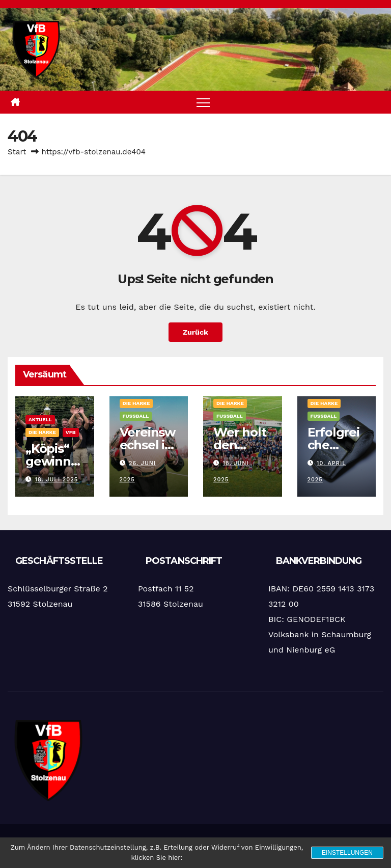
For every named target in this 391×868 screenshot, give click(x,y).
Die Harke (42, 432)
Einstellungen (347, 853)
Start (17, 152)
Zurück (195, 332)
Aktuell (40, 419)
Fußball (136, 416)
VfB (71, 432)
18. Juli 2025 (57, 480)
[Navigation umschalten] (203, 102)
